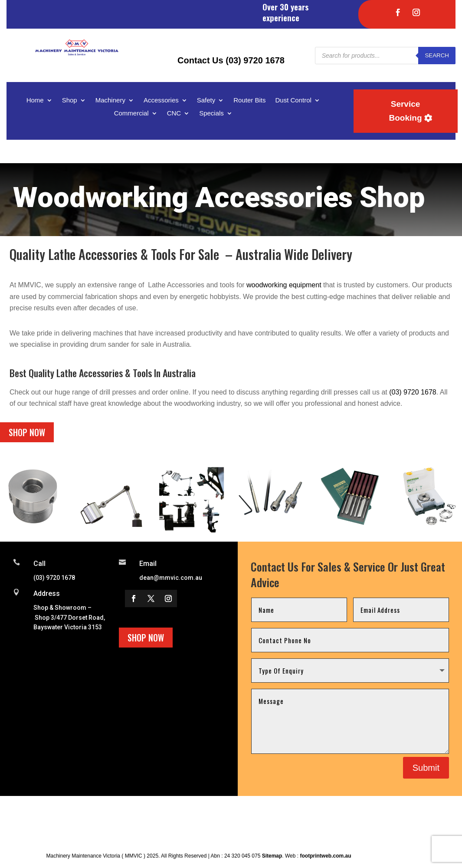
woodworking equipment (284, 285)
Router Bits (249, 100)
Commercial (131, 113)
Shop (70, 100)
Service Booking (406, 111)
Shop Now (27, 432)
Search (437, 55)
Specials (211, 113)
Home (35, 100)
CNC (174, 113)
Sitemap (272, 856)
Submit (426, 768)
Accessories (161, 100)
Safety (206, 100)
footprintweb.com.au (325, 856)
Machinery (110, 100)
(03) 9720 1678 (413, 392)
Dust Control (293, 100)
